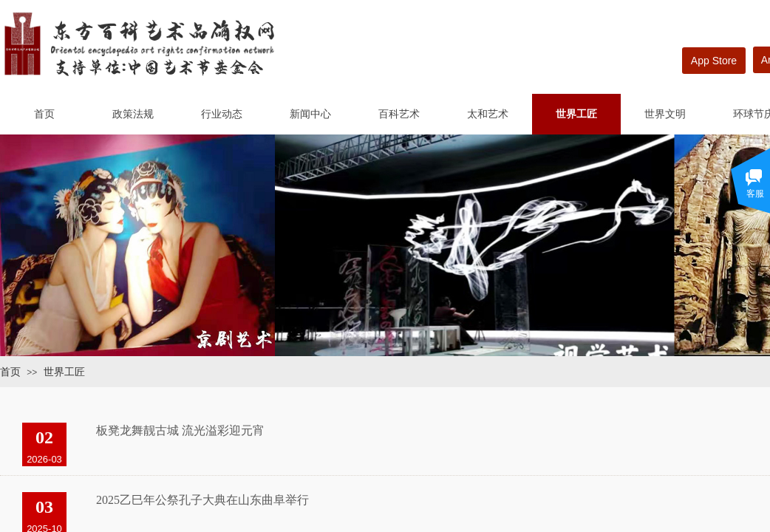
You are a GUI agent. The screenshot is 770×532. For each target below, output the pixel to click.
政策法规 (133, 114)
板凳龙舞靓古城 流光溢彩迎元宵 (180, 430)
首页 (44, 114)
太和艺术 (488, 114)
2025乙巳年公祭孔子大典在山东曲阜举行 (202, 500)
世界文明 (665, 114)
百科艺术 (399, 114)
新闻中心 (310, 114)
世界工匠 (576, 114)
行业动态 (222, 114)
